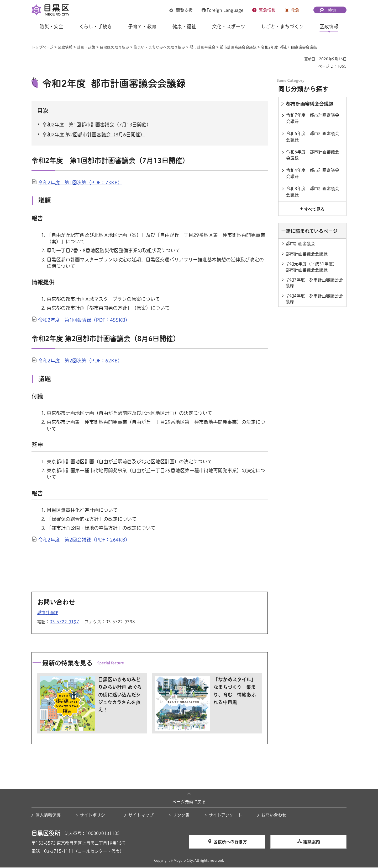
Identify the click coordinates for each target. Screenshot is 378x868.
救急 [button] (295, 10)
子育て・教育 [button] (142, 26)
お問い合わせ (274, 816)
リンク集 (181, 816)
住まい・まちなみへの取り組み (159, 47)
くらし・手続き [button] (96, 26)
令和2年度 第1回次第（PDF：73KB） (80, 183)
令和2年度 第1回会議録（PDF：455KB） (84, 320)
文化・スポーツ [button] (229, 26)
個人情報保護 (48, 816)
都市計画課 (48, 613)
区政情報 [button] (329, 26)
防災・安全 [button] (51, 26)
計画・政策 (86, 47)
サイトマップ (141, 816)
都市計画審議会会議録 (238, 47)
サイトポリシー (94, 816)
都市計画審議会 (202, 47)
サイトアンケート (225, 816)
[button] (181, 10)
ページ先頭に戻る (189, 802)
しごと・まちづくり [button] (282, 26)
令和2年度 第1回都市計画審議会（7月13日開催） (97, 125)
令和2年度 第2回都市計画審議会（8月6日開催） (94, 135)
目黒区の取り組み (114, 47)
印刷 (298, 59)
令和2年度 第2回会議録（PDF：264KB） (84, 540)
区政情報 (65, 47)
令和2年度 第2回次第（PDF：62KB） (80, 361)
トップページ (42, 47)
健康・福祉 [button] (184, 26)
